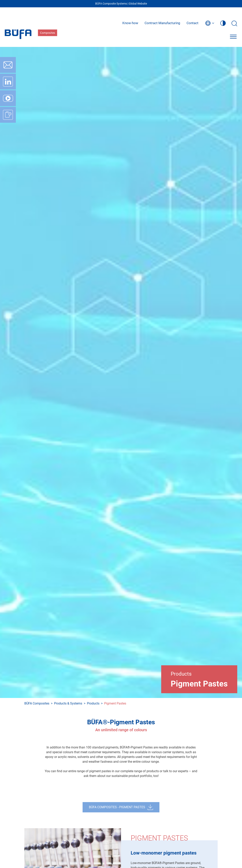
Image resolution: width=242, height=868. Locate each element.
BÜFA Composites (37, 703)
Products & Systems (68, 703)
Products (93, 703)
